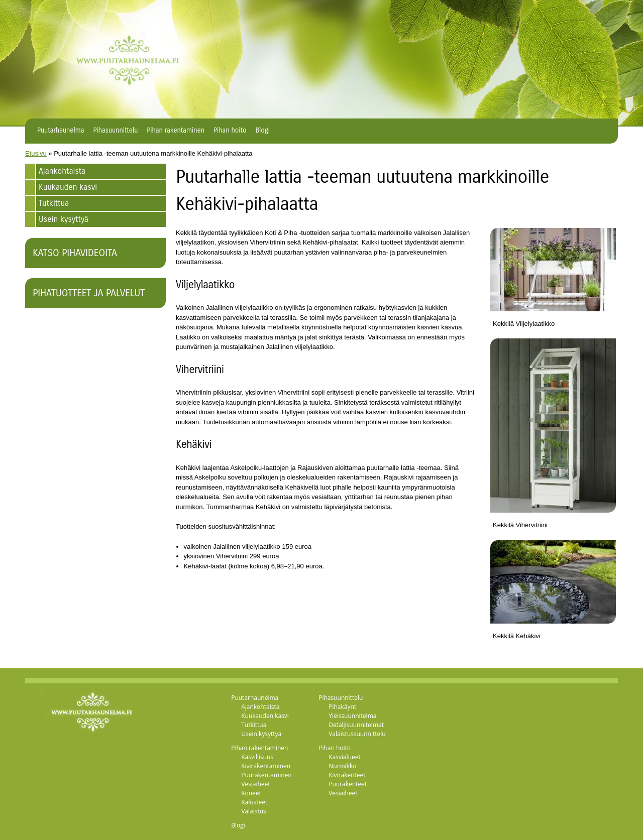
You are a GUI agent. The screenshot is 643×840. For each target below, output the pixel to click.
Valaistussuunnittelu (357, 734)
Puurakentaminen (266, 775)
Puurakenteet (348, 784)
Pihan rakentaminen (176, 131)
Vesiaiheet (255, 784)
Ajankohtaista (62, 171)
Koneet (251, 793)
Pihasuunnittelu (116, 131)
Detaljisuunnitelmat (356, 725)
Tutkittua (54, 203)
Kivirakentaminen (266, 766)
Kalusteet (254, 802)
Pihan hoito (230, 131)
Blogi (262, 131)
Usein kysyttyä (64, 219)
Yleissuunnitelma (352, 716)
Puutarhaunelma (61, 131)
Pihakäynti (343, 707)
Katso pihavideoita (75, 253)
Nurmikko (342, 766)
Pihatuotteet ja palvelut (89, 293)
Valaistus (254, 811)
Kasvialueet (345, 757)
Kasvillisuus (257, 757)
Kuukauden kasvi (68, 187)
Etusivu (36, 153)
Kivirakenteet (347, 775)
